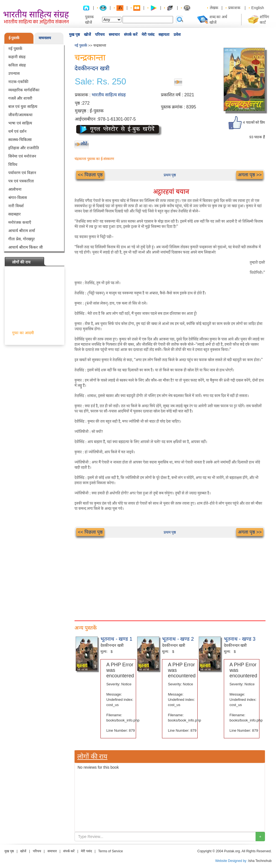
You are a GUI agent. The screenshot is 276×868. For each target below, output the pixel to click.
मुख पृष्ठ (74, 34)
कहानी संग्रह (17, 57)
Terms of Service (111, 851)
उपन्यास (14, 73)
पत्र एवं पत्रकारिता (21, 181)
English (258, 8)
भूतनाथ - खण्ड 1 (116, 639)
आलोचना (15, 189)
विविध (13, 164)
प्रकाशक (234, 8)
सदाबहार (14, 214)
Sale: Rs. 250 (100, 82)
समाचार (114, 34)
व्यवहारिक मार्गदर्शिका (24, 90)
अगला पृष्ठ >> (250, 175)
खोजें (87, 34)
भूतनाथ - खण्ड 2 (178, 639)
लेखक (214, 8)
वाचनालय (45, 38)
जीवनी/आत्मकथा (20, 115)
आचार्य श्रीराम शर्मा (22, 231)
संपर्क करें (131, 34)
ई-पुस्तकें (14, 38)
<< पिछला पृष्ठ (90, 175)
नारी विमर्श (16, 206)
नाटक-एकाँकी (18, 82)
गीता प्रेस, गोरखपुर (22, 239)
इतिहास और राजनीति (24, 148)
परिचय (100, 34)
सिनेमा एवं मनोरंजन (22, 156)
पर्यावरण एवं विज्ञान (22, 173)
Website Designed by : (232, 861)
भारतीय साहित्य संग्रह (109, 95)
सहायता (164, 34)
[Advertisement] (170, 576)
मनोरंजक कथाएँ (20, 222)
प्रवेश (177, 34)
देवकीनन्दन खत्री (92, 68)
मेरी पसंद (148, 34)
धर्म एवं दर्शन (17, 131)
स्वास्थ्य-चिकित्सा (20, 140)
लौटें (84, 144)
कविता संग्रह (17, 65)
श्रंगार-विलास (18, 198)
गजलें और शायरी (20, 98)
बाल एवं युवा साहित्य (23, 106)
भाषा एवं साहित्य (20, 123)
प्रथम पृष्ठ (170, 175)
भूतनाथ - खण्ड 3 (240, 639)
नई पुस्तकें (15, 49)
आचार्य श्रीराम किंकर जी (26, 247)
